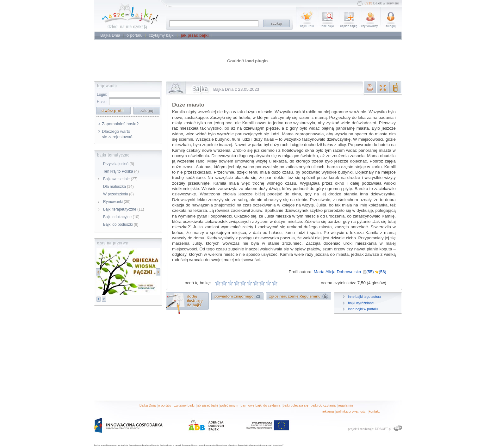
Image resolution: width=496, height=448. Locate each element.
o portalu (165, 405)
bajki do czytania (323, 405)
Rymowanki (117, 202)
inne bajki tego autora (365, 297)
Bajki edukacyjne (121, 217)
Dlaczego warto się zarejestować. (118, 134)
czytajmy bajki (184, 405)
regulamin (346, 405)
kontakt (374, 411)
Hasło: (102, 102)
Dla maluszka (118, 187)
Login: (102, 95)
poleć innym (229, 405)
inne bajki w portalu (363, 309)
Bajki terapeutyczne (124, 209)
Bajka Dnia (148, 405)
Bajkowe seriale (120, 179)
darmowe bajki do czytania (261, 405)
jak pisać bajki (207, 405)
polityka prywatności (351, 411)
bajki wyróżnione (361, 303)
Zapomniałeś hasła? (120, 124)
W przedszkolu (118, 194)
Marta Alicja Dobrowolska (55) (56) (350, 272)
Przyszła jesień (119, 164)
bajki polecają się (296, 405)
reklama (328, 411)
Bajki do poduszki (121, 224)
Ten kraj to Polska (121, 171)
